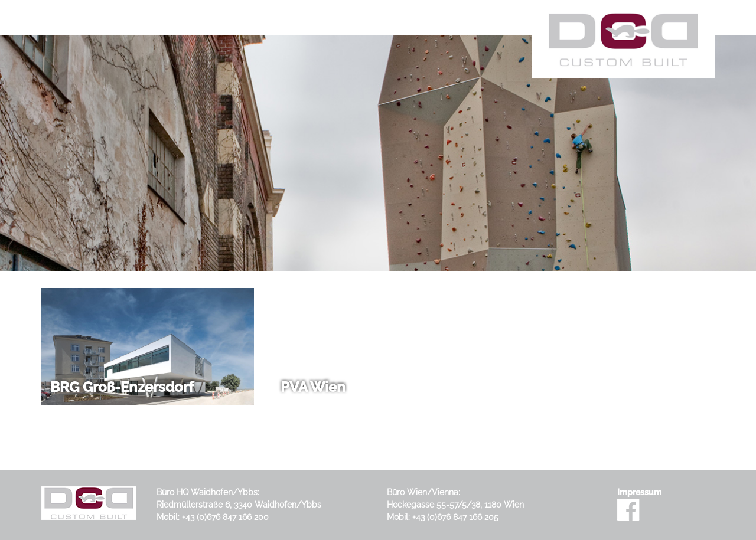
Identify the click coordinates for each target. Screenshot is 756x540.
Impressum (639, 492)
